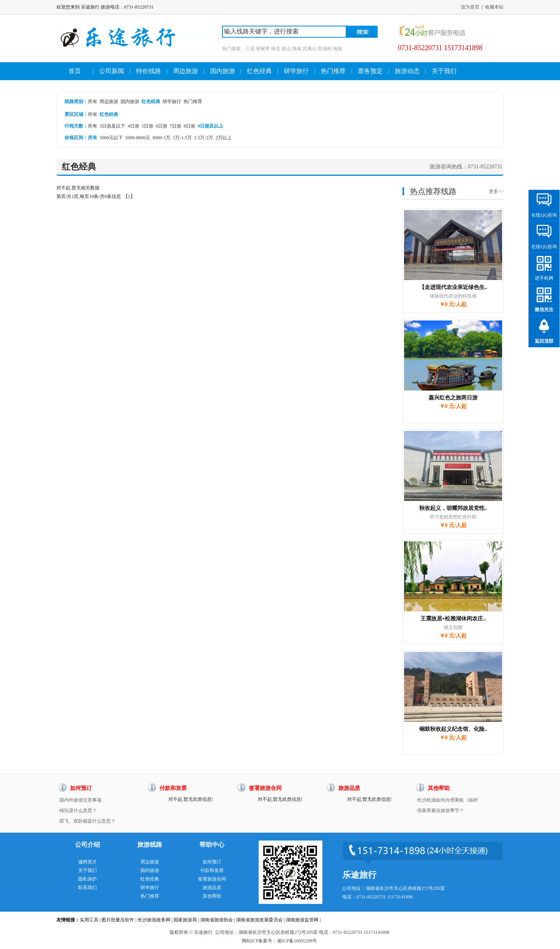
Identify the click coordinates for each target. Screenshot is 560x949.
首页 (75, 71)
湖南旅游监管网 (302, 920)
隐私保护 (87, 879)
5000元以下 (111, 138)
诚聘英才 (87, 862)
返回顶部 (544, 341)
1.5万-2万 (204, 138)
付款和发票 (212, 870)
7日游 (175, 126)
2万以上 (224, 138)
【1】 (129, 196)
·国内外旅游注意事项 (80, 800)
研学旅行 (296, 71)
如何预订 (212, 862)
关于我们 (444, 71)
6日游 (161, 126)
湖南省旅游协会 (217, 920)
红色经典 (259, 71)
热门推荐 (333, 71)
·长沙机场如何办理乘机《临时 (447, 800)
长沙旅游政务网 (154, 920)
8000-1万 (161, 138)
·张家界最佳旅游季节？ (440, 811)
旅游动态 (407, 71)
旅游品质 (212, 888)
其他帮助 (212, 896)
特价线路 (149, 71)
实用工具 (89, 920)
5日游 (147, 126)
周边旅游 (185, 71)
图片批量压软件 (118, 920)
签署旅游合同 (212, 879)
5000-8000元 (138, 138)
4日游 (133, 126)
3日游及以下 (112, 126)
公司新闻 (112, 71)
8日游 (189, 126)
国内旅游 (222, 71)
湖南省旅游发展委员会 (259, 920)
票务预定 (370, 71)
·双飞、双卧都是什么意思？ (87, 821)
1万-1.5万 (182, 138)
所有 (93, 102)
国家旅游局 (185, 920)
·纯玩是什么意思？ (78, 811)
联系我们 (87, 888)
